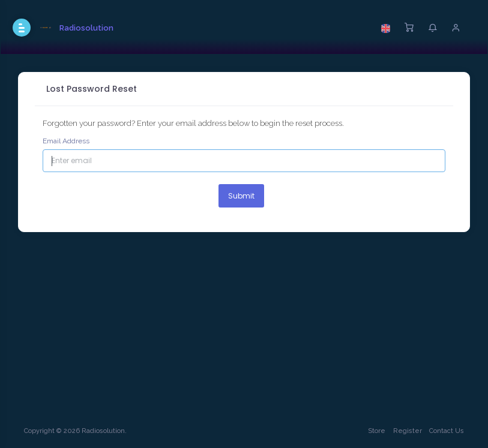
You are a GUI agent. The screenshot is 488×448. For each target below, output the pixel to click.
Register (408, 431)
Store (377, 431)
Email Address (66, 141)
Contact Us (447, 431)
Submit (241, 196)
